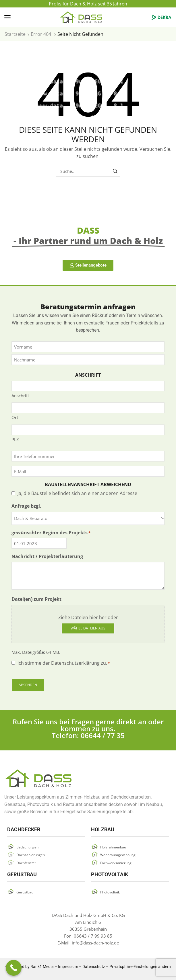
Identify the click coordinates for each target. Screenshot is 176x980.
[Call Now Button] (14, 968)
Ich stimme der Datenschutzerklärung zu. (64, 663)
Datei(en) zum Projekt (36, 599)
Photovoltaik (110, 892)
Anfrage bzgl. (26, 506)
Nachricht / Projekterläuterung (47, 556)
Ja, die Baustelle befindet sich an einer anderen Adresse (77, 493)
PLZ (15, 439)
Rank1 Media (42, 967)
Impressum (68, 967)
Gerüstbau (25, 892)
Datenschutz (94, 967)
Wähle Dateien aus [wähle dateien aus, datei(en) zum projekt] (88, 628)
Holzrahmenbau (113, 847)
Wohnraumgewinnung (118, 855)
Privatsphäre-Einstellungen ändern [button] (140, 967)
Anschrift (20, 396)
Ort (15, 417)
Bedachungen (27, 847)
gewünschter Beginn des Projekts (51, 533)
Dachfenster (26, 863)
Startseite (15, 34)
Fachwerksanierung (116, 863)
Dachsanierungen (31, 855)
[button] (7, 17)
